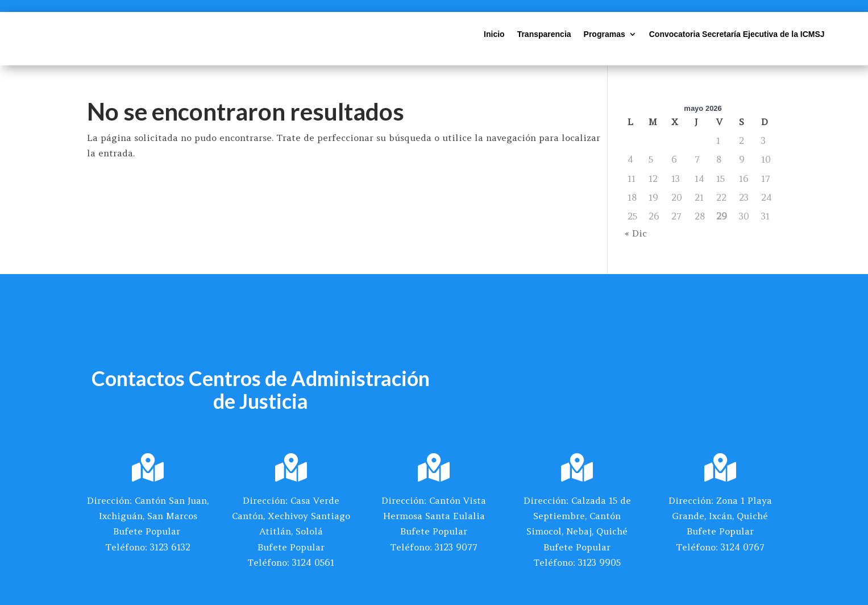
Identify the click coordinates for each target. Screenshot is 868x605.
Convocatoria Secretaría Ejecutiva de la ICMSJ (737, 34)
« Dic (636, 233)
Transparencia (544, 34)
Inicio (494, 34)
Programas (605, 34)
